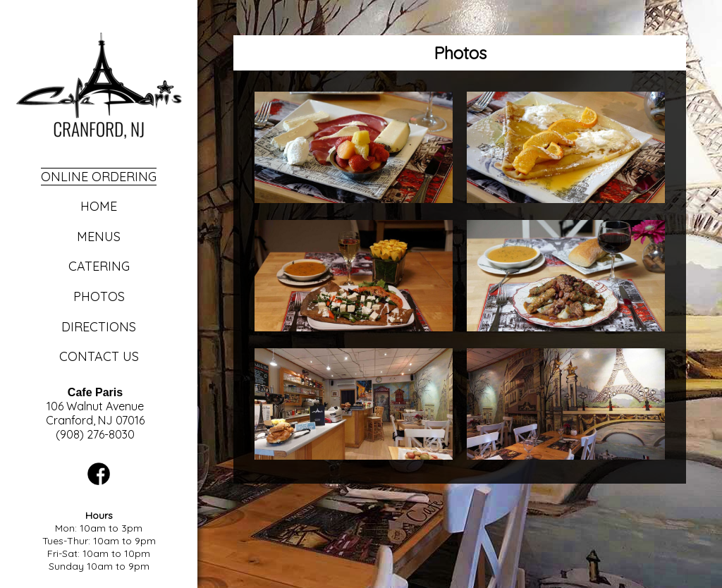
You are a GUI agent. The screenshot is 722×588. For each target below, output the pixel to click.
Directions (99, 327)
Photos (99, 296)
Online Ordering (99, 177)
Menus (99, 237)
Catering (99, 266)
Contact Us (99, 356)
